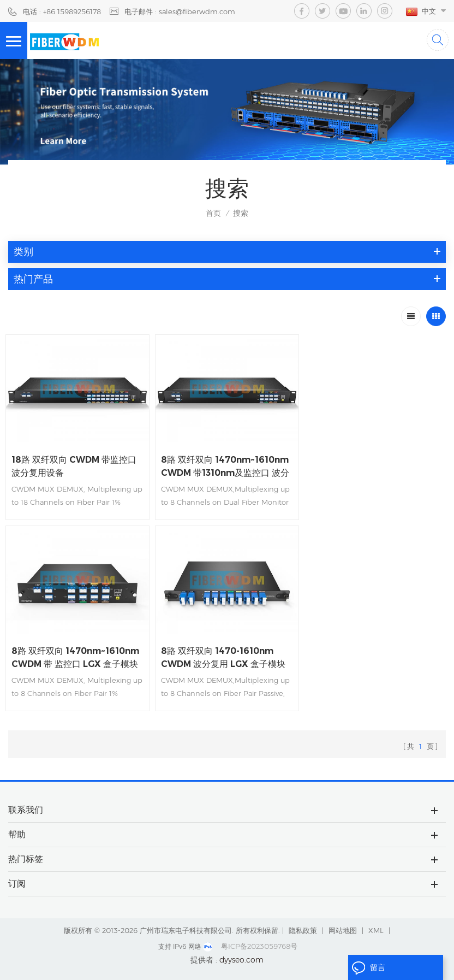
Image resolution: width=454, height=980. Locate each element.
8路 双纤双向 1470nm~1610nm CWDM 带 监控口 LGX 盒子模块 (374, 466)
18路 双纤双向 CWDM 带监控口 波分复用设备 (74, 466)
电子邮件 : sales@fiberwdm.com (180, 11)
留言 (368, 968)
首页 (213, 213)
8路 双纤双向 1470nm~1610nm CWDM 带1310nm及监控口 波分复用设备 (225, 467)
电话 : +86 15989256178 (62, 11)
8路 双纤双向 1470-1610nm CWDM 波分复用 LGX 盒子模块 (74, 657)
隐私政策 (303, 930)
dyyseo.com (241, 959)
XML (376, 930)
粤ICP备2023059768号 (259, 946)
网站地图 (343, 930)
